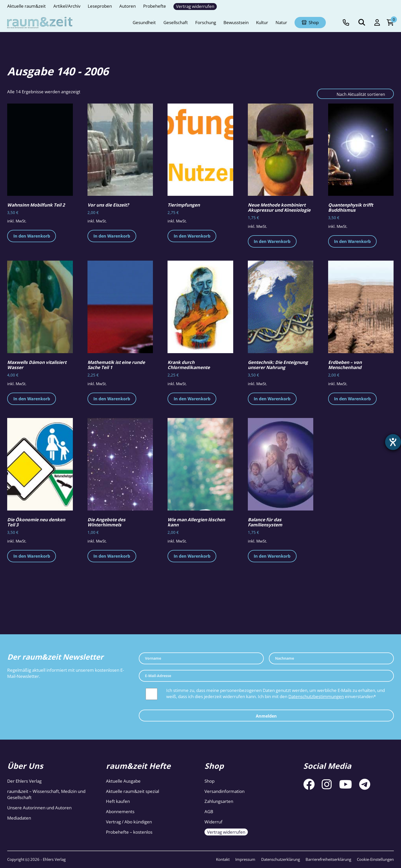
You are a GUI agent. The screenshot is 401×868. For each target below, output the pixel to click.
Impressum (245, 859)
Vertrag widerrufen (226, 832)
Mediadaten (19, 818)
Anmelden (266, 716)
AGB (209, 811)
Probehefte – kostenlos (129, 832)
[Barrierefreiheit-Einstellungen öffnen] (393, 443)
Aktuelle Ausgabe (123, 781)
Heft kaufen (118, 801)
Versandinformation (224, 791)
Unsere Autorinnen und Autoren (39, 808)
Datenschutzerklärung (281, 859)
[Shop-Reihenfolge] (355, 94)
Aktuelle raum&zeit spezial (133, 791)
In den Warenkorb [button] (32, 236)
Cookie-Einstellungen (375, 859)
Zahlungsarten (219, 801)
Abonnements (120, 811)
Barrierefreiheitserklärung (328, 859)
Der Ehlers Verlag (24, 781)
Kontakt (223, 859)
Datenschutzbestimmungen (316, 696)
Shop (209, 781)
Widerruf (213, 822)
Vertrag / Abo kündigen (129, 822)
